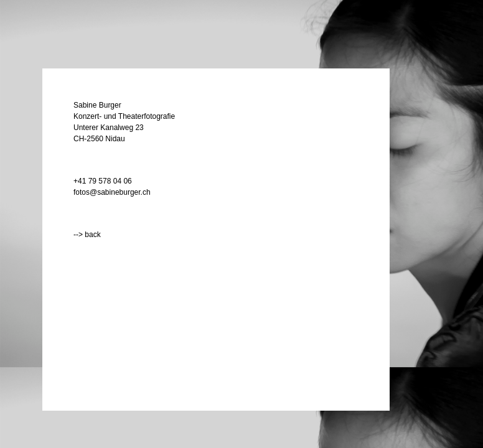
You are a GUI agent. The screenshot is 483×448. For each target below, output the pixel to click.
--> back (87, 235)
